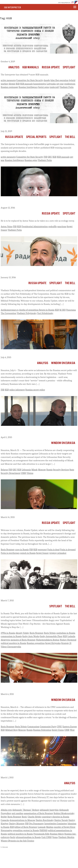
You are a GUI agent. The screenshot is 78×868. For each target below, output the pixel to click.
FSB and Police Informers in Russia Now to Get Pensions (33, 353)
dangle (47, 80)
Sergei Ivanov (42, 553)
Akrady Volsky (22, 633)
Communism (33, 727)
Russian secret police (35, 390)
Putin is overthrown (10, 553)
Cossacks (5, 820)
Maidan (50, 827)
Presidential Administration (35, 226)
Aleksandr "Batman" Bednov (26, 810)
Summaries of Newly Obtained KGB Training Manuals (31, 57)
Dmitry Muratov (17, 824)
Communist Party (48, 727)
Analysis (14, 67)
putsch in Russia (28, 553)
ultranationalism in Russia (28, 837)
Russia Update (51, 67)
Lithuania (26, 470)
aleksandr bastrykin (49, 810)
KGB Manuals (31, 67)
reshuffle (53, 226)
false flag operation (59, 80)
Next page (5, 847)
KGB (18, 84)
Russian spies (31, 160)
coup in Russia (22, 550)
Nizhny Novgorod (68, 640)
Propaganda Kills (41, 834)
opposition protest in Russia (26, 830)
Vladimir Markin (66, 837)
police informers (17, 390)
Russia (49, 470)
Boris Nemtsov (8, 550)
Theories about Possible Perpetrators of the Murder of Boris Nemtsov (35, 771)
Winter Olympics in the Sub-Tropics (17, 841)
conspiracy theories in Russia (56, 817)
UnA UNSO (47, 837)
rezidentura (70, 84)
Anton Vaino (7, 226)
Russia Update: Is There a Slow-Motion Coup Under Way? (34, 513)
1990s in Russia (8, 633)
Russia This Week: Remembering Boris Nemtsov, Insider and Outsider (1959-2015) (35, 594)
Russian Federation (42, 730)
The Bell (70, 137)
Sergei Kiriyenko (53, 643)
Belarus (4, 470)
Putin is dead (54, 550)
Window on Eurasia (63, 363)
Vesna (55, 837)
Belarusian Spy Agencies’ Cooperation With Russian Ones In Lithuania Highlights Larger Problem (35, 431)
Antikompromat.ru (10, 310)
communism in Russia (11, 636)
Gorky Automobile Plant (51, 636)
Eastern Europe (70, 727)
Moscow (42, 470)
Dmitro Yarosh (61, 820)
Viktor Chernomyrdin (11, 647)
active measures (8, 80)
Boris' (24, 817)
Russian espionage (9, 87)
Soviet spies (44, 87)
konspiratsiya (40, 84)
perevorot (42, 550)
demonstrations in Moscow (22, 820)
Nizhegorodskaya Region (48, 640)
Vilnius (30, 473)
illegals (12, 84)
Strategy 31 (66, 643)
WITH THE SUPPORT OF (64, 3)
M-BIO (63, 310)
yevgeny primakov (58, 553)
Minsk (34, 470)
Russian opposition (36, 643)
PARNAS (43, 830)
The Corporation (9, 313)
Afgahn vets (6, 810)
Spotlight (69, 67)
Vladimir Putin (67, 87)
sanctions (62, 226)
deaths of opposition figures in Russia (37, 310)
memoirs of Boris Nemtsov (23, 640)
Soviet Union (58, 730)
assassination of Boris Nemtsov (38, 813)
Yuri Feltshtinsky (45, 313)
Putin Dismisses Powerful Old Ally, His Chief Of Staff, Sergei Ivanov (35, 202)
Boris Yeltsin (50, 633)
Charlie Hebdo (34, 817)
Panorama (71, 310)
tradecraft (54, 87)
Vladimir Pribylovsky (27, 313)
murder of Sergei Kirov (65, 827)
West (72, 730)
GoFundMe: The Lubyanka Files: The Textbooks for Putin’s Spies (37, 127)
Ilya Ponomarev (36, 824)
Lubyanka (51, 84)
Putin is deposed (68, 550)
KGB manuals (27, 84)
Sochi (13, 837)
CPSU (59, 727)
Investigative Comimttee (56, 824)
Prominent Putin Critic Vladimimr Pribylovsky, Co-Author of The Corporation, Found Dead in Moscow (37, 271)
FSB (45, 157)
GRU (50, 157)
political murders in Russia (14, 643)
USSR (23, 473)
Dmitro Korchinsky (45, 820)
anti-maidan (17, 813)
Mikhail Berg (11, 730)
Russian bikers (57, 834)
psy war (60, 84)
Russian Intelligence (28, 87)
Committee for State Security (30, 80)
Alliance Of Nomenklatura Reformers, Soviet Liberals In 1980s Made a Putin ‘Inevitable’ (36, 688)
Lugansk (42, 827)
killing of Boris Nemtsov (26, 827)
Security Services (61, 470)
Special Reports (36, 137)
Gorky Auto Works (31, 636)
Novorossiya (6, 830)
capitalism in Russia (66, 633)
